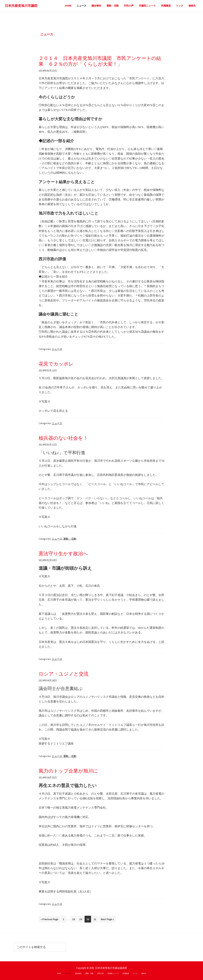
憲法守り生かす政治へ (63, 553)
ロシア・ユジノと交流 (64, 674)
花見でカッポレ (56, 364)
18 (73, 920)
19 (81, 920)
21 (95, 920)
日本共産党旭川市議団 (21, 6)
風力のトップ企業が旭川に (68, 771)
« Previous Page (49, 920)
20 (88, 920)
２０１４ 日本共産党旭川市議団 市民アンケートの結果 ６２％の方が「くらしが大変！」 (100, 61)
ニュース (57, 349)
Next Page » (107, 920)
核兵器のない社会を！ (63, 438)
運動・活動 (70, 539)
